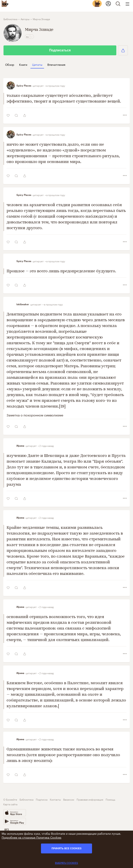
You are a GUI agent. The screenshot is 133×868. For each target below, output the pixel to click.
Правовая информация (90, 799)
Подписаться (60, 50)
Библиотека (26, 799)
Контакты (55, 799)
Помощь (110, 799)
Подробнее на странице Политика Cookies (31, 837)
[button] (123, 50)
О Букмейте (10, 799)
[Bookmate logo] (5, 3)
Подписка (42, 799)
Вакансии (69, 799)
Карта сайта (10, 804)
